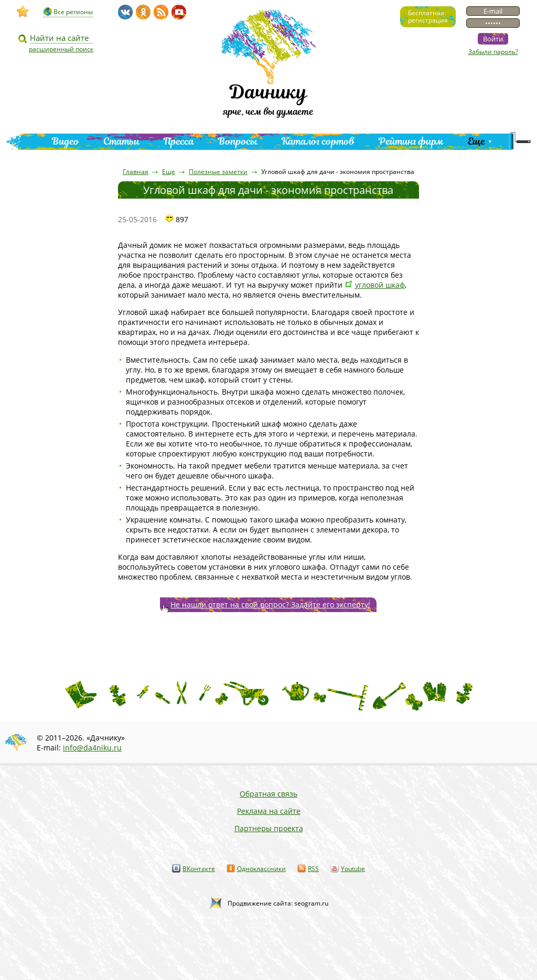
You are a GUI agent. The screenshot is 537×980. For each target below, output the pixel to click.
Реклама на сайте (269, 811)
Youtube (353, 869)
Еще (476, 141)
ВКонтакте (199, 869)
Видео (66, 141)
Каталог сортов (318, 141)
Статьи (121, 141)
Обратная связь (268, 794)
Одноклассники (261, 869)
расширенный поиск (61, 49)
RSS (313, 869)
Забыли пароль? (493, 52)
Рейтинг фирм (411, 141)
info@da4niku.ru (92, 748)
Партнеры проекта (269, 828)
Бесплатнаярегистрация (428, 17)
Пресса (179, 141)
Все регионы (73, 12)
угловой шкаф (380, 285)
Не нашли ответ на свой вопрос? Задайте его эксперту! (270, 605)
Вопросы (238, 141)
